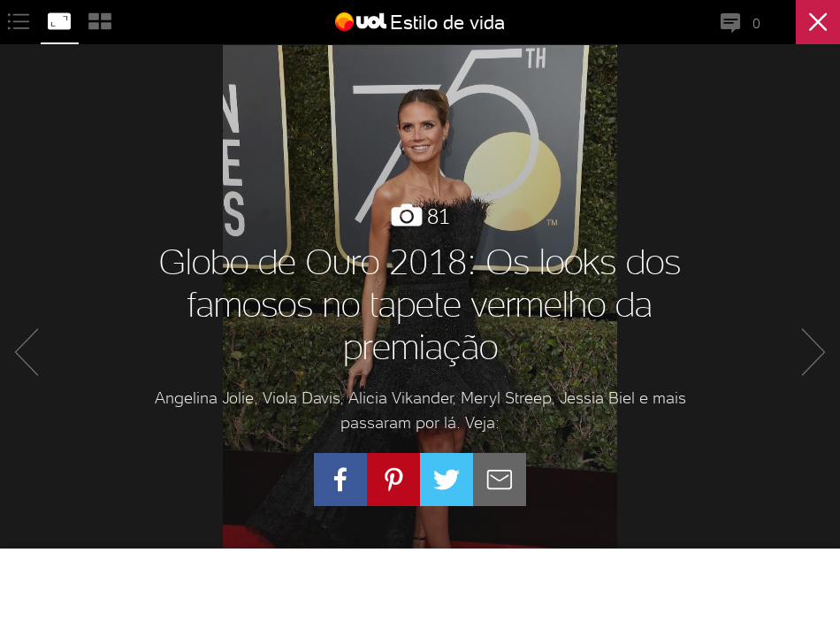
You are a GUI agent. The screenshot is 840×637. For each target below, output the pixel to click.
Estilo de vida (447, 22)
